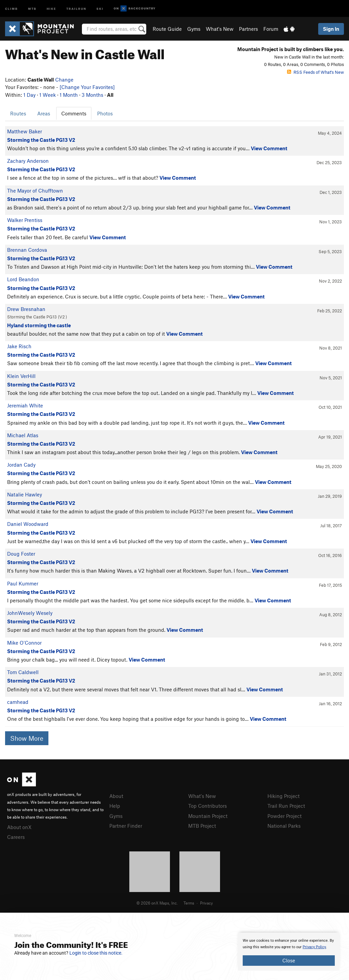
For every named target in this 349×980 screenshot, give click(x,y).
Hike (51, 8)
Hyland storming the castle (39, 325)
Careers (16, 837)
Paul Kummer (23, 583)
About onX (19, 827)
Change (64, 80)
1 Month (69, 95)
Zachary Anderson (28, 161)
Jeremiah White (25, 405)
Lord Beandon (23, 279)
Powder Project (285, 816)
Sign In (331, 29)
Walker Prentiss (25, 220)
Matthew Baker (25, 131)
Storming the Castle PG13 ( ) (37, 317)
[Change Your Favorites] (87, 87)
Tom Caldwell (23, 672)
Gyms (194, 29)
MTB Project (202, 826)
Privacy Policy (314, 947)
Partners (248, 29)
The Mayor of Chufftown (35, 191)
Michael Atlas (23, 435)
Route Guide (167, 29)
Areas (44, 113)
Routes (18, 113)
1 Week (48, 95)
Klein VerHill (21, 376)
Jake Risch (19, 346)
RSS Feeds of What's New (315, 72)
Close (289, 960)
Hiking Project (283, 796)
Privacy (206, 903)
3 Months (92, 95)
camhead (18, 702)
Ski (100, 8)
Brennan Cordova (27, 250)
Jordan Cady (21, 465)
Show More (27, 738)
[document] (289, 952)
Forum (271, 29)
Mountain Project (208, 816)
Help (115, 806)
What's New (220, 29)
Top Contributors (208, 806)
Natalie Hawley (25, 494)
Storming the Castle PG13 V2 (41, 140)
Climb (12, 8)
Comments (74, 113)
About (116, 796)
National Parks (284, 826)
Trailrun (76, 8)
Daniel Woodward (28, 524)
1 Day (29, 95)
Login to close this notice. (96, 953)
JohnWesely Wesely (30, 613)
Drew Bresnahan (26, 309)
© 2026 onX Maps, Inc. (157, 903)
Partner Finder (126, 826)
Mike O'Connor (24, 643)
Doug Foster (21, 554)
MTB (32, 8)
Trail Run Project (286, 806)
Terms (189, 903)
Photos (105, 113)
